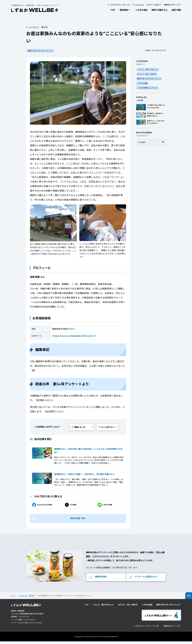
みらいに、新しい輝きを (147, 74)
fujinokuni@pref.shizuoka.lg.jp (30, 625)
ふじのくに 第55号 (26, 598)
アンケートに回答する (148, 579)
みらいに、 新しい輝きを (128, 607)
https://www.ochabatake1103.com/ (75, 336)
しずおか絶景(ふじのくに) (147, 88)
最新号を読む (102, 579)
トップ (13, 598)
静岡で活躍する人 (160, 10)
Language (138, 5)
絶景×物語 (176, 10)
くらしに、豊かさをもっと (148, 70)
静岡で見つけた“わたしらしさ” (149, 79)
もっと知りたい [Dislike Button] (108, 427)
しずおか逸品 (142, 10)
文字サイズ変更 (153, 5)
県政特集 (124, 10)
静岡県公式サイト (172, 5)
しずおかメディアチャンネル (146, 629)
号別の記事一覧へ (78, 518)
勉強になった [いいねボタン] (80, 427)
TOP (113, 10)
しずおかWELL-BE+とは (118, 5)
